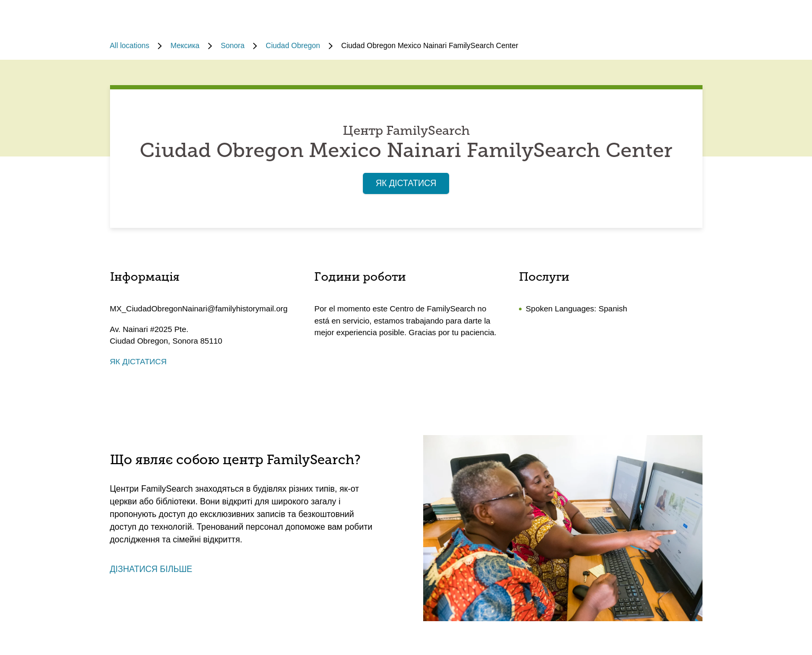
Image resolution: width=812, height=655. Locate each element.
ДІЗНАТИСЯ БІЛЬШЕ (151, 569)
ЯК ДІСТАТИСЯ (406, 183)
